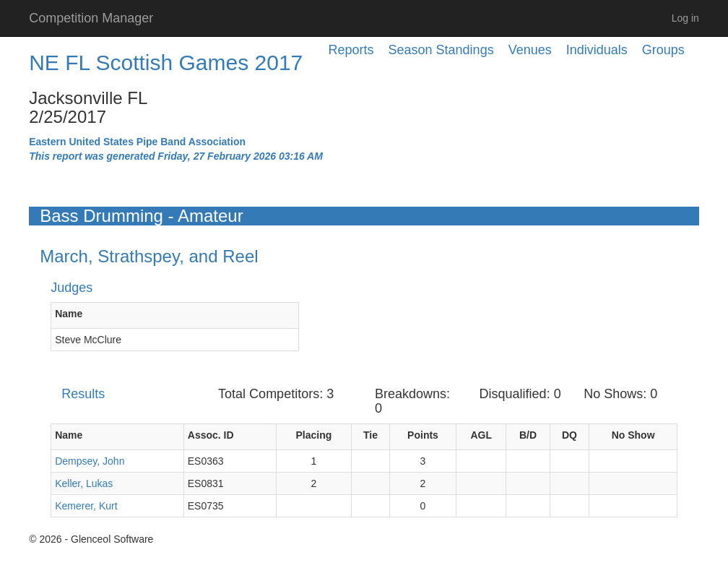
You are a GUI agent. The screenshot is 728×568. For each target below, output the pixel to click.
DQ (569, 435)
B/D (528, 435)
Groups (663, 50)
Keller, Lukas (84, 483)
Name (69, 314)
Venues (530, 50)
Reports (351, 50)
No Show (633, 435)
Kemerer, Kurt (86, 506)
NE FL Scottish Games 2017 (166, 63)
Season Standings (441, 50)
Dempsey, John (90, 461)
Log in (685, 18)
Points (423, 435)
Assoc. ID (211, 435)
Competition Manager (91, 18)
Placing (314, 435)
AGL (481, 435)
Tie (370, 435)
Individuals (597, 50)
